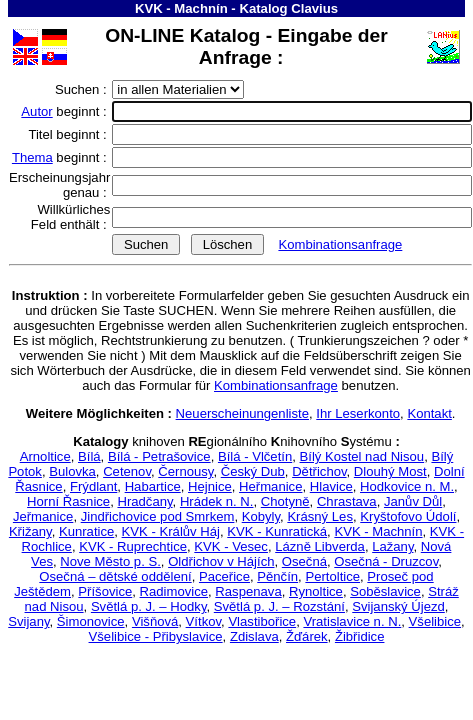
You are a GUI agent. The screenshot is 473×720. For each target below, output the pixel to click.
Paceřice (224, 576)
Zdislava (254, 636)
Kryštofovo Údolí (408, 516)
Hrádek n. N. (217, 501)
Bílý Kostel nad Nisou (362, 456)
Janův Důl (413, 501)
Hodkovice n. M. (407, 486)
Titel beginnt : (69, 134)
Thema (32, 157)
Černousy (185, 471)
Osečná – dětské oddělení (115, 576)
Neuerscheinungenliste (242, 413)
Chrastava (347, 501)
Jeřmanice (43, 516)
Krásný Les (320, 516)
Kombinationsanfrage (340, 244)
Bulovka (72, 471)
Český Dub (253, 471)
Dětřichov (319, 471)
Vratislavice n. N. (352, 621)
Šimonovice (91, 621)
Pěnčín (277, 576)
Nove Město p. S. (110, 561)
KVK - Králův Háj (171, 531)
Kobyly (261, 516)
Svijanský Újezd (398, 606)
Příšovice (105, 591)
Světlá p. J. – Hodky (149, 606)
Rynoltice (316, 591)
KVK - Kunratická (277, 531)
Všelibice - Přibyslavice (156, 636)
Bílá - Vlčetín (255, 456)
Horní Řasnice (68, 501)
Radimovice (174, 591)
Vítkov (203, 621)
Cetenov (127, 471)
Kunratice (86, 531)
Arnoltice (45, 456)
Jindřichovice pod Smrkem (158, 516)
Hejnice (210, 486)
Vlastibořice (262, 621)
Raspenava (248, 591)
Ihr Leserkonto (358, 413)
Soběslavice (385, 591)
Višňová (155, 621)
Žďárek (307, 636)
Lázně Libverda (320, 546)
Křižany (30, 531)
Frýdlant (93, 486)
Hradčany (144, 501)
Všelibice (435, 621)
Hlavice (331, 486)
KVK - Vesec (231, 546)
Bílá (89, 456)
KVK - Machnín (181, 8)
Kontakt (429, 413)
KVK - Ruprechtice (133, 546)
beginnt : (65, 111)
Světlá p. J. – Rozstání (279, 606)
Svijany (28, 621)
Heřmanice (270, 486)
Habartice (153, 486)
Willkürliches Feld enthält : (70, 217)
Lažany (392, 546)
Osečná (304, 561)
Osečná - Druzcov (386, 561)
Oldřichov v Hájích (221, 561)
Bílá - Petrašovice (159, 456)
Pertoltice (332, 576)
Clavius (314, 8)
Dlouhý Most (390, 471)
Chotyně (285, 501)
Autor (36, 111)
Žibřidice (360, 636)
